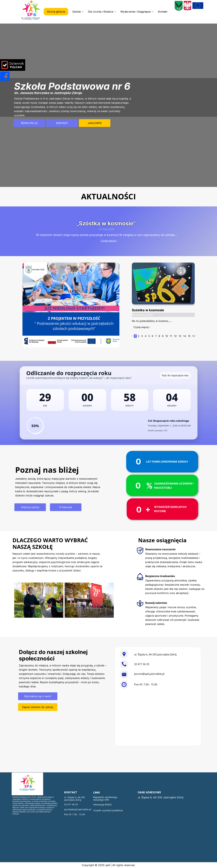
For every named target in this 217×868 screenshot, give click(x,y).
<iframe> (158, 718)
